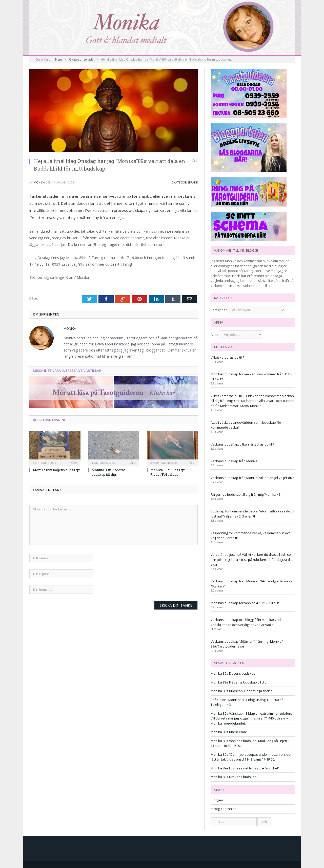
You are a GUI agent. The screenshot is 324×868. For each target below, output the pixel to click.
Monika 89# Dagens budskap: (56, 470)
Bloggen (217, 800)
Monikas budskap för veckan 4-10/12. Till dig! (245, 603)
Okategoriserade (185, 182)
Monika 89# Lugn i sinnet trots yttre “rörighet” (245, 768)
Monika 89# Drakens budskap (234, 777)
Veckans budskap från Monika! (235, 461)
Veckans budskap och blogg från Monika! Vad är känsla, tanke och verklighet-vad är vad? (248, 622)
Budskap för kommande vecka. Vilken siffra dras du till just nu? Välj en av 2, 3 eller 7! (252, 514)
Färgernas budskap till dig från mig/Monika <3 (246, 494)
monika (39, 182)
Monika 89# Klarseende (229, 732)
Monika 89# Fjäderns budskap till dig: (109, 472)
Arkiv (214, 335)
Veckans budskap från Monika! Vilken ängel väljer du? (252, 478)
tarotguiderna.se (224, 809)
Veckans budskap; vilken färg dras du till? (242, 444)
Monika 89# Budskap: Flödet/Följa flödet (168, 472)
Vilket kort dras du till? (227, 357)
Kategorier (219, 310)
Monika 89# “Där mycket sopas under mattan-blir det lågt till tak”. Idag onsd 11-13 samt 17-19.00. (251, 757)
